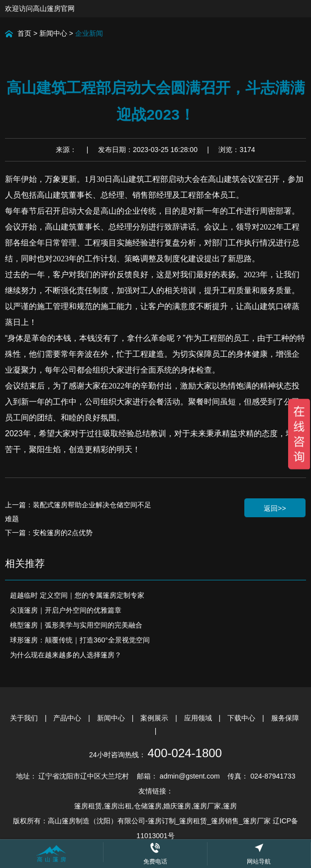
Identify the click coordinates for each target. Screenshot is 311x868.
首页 (24, 33)
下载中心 (242, 718)
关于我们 (25, 718)
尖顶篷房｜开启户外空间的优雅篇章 (66, 610)
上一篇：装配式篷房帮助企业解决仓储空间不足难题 (78, 512)
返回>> (275, 508)
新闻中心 (53, 33)
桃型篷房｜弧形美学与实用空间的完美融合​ (76, 625)
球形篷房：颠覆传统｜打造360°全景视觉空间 (80, 640)
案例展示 (155, 718)
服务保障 (285, 718)
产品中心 (68, 718)
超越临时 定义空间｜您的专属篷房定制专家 (77, 595)
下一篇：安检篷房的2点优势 (49, 533)
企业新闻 (89, 33)
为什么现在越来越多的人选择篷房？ (66, 655)
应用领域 (199, 718)
